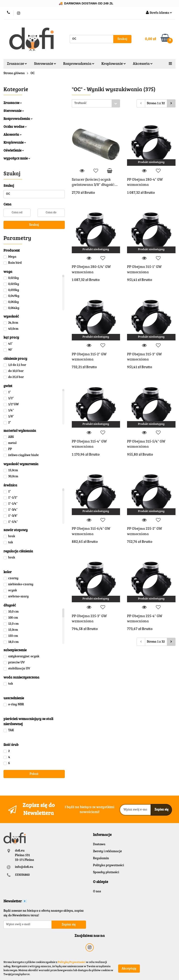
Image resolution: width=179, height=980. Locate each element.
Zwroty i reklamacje (107, 852)
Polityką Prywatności (72, 962)
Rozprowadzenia (79, 64)
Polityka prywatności (108, 866)
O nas (97, 892)
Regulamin (101, 859)
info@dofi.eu (24, 867)
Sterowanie (45, 64)
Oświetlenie (14, 151)
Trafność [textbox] (80, 103)
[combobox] (96, 103)
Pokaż (34, 774)
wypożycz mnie (17, 159)
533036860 (22, 875)
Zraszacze (17, 64)
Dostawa (99, 845)
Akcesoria (143, 64)
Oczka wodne (15, 127)
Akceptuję (129, 969)
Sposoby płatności (106, 873)
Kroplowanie (114, 64)
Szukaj (34, 225)
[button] (102, 835)
